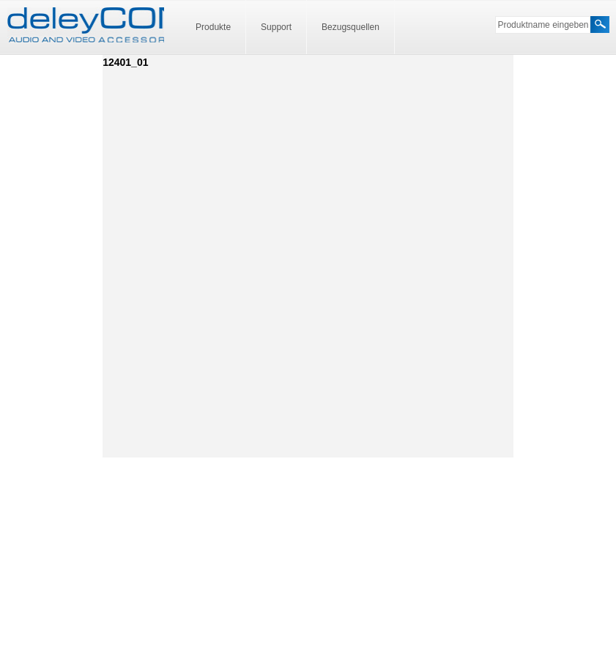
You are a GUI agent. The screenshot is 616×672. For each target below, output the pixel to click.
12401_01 (125, 62)
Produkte (213, 27)
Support (276, 27)
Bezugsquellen (350, 27)
